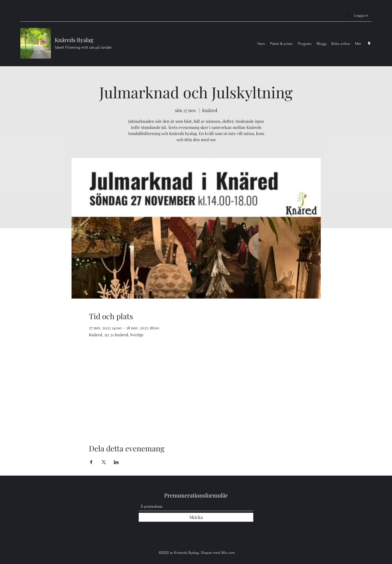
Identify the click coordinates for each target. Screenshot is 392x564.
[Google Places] (369, 44)
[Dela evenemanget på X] (104, 462)
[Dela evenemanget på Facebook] (91, 462)
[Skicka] (196, 517)
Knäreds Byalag (74, 40)
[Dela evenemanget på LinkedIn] (116, 462)
